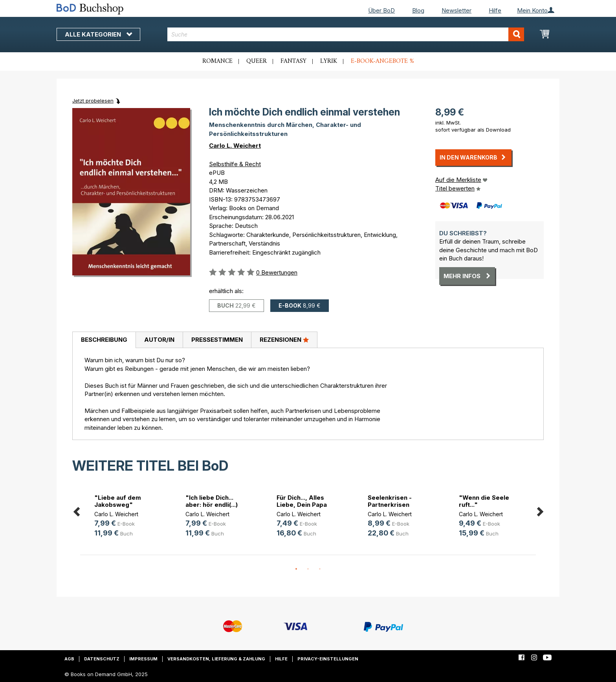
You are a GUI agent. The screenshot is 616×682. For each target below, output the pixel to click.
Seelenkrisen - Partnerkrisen (390, 501)
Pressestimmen (217, 340)
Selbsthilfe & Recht (235, 164)
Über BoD (381, 10)
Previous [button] (76, 510)
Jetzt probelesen (93, 101)
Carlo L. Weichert (235, 146)
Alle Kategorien (98, 34)
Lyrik (329, 61)
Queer (257, 61)
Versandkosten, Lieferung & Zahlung (216, 659)
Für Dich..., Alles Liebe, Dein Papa (302, 501)
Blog (418, 10)
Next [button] (540, 510)
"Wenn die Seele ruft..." (484, 501)
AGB (69, 659)
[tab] (104, 340)
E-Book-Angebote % (382, 61)
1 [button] (296, 569)
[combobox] (346, 34)
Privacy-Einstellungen (328, 659)
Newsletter (456, 10)
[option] (126, 517)
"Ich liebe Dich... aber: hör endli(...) (212, 501)
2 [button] (308, 569)
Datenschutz (102, 659)
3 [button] (320, 569)
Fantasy (293, 61)
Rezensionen (284, 339)
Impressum (143, 659)
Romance (217, 61)
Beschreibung (104, 340)
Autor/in (159, 340)
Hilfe (495, 10)
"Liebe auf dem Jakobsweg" (118, 501)
